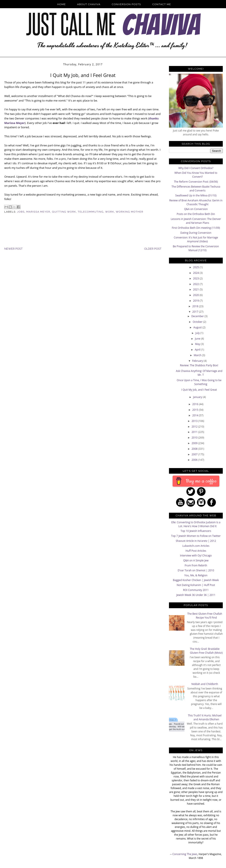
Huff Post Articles (196, 551)
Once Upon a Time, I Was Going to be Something (199, 382)
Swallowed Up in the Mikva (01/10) (196, 195)
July (198, 333)
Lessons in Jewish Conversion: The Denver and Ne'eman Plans (196, 221)
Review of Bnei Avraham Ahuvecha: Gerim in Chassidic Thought (196, 202)
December (198, 316)
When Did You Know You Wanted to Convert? (196, 175)
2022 (196, 284)
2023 (196, 278)
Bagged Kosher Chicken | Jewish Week (196, 580)
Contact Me (162, 4)
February (198, 361)
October (198, 322)
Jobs (21, 212)
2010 (195, 438)
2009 (195, 443)
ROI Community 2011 (196, 590)
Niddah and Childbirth (205, 684)
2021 (196, 289)
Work (110, 212)
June (198, 339)
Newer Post (13, 249)
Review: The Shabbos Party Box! (199, 365)
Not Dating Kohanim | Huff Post (196, 585)
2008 (195, 449)
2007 (195, 454)
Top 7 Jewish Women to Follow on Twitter (196, 536)
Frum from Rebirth (196, 565)
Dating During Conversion (196, 233)
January (198, 397)
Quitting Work (64, 212)
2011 (195, 432)
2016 (196, 404)
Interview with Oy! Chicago (196, 555)
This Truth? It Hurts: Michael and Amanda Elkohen (205, 717)
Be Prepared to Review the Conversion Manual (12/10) (196, 248)
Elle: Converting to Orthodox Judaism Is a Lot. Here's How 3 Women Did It (196, 524)
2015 (196, 410)
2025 (196, 267)
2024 (196, 273)
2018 (196, 306)
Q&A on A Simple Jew (196, 560)
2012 (195, 427)
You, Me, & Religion (196, 575)
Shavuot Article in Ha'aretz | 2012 (196, 541)
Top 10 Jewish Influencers (196, 531)
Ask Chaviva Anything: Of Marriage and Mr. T (199, 373)
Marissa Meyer (38, 212)
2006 (195, 460)
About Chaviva (89, 4)
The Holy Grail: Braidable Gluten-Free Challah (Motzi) (206, 651)
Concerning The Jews (185, 854)
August (198, 327)
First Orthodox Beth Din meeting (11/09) (196, 228)
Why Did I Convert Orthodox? (196, 168)
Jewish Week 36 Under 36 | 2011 (196, 595)
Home (62, 4)
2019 (196, 301)
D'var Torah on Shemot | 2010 (196, 570)
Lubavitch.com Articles (196, 546)
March (198, 355)
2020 (196, 295)
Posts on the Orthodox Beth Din (196, 214)
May (198, 344)
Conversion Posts (126, 4)
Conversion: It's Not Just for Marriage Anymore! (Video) (196, 239)
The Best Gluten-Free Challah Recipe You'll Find (205, 616)
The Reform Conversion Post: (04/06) (196, 182)
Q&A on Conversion (196, 209)
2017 (196, 312)
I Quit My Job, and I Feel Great (199, 390)
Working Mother (130, 212)
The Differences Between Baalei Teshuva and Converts (196, 189)
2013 (195, 421)
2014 (196, 415)
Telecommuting (91, 212)
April (198, 350)
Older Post (153, 249)
